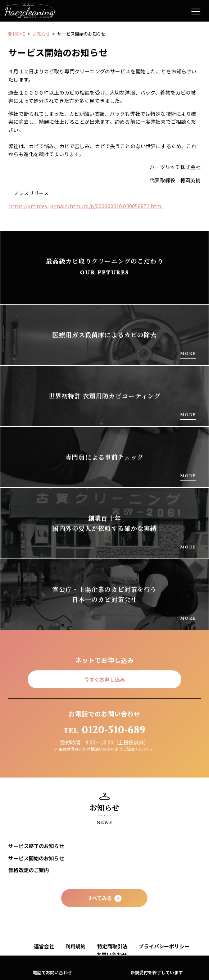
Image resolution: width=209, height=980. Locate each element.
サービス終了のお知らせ (36, 846)
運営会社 (44, 946)
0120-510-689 (105, 730)
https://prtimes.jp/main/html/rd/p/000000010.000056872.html (86, 206)
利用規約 (76, 946)
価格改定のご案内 (29, 870)
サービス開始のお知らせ (36, 858)
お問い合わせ (112, 954)
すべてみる (105, 898)
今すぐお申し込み (104, 679)
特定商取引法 (112, 946)
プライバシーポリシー (164, 946)
